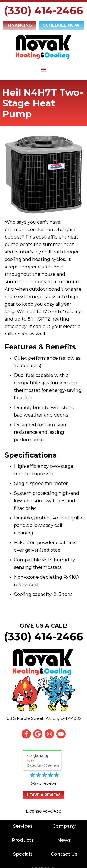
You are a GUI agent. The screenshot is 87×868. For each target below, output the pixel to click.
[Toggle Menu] (44, 70)
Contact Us (64, 854)
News (64, 840)
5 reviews (48, 783)
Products (23, 840)
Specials (23, 854)
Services (23, 826)
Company (64, 826)
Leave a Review (44, 795)
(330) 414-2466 (44, 10)
